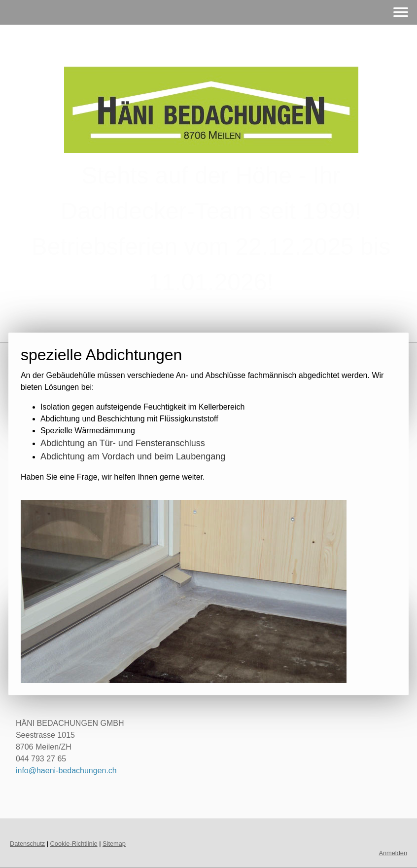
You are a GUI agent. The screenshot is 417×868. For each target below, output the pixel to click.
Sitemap (114, 844)
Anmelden (393, 853)
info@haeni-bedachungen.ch (66, 771)
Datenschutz (27, 844)
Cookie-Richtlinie (74, 844)
